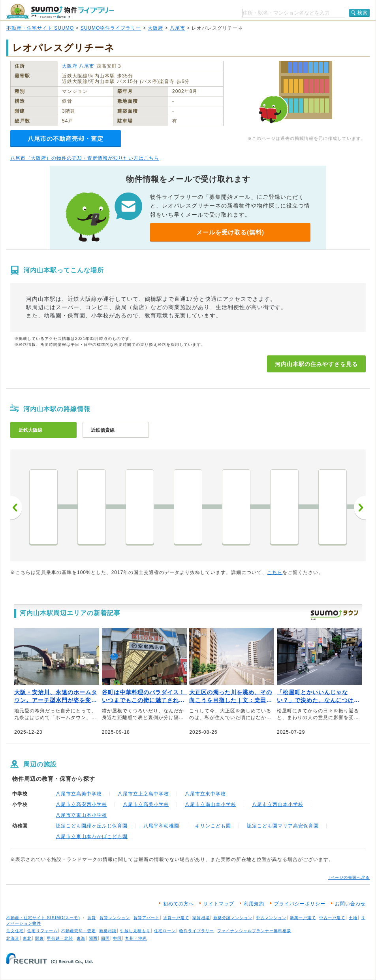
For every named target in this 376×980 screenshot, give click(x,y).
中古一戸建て (332, 918)
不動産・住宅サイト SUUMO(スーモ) (43, 918)
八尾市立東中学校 (205, 794)
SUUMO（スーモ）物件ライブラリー (60, 11)
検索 (363, 13)
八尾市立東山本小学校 (81, 815)
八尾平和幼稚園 (161, 826)
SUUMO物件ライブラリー (111, 28)
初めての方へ (179, 904)
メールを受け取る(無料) (230, 232)
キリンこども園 (213, 826)
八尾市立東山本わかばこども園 (92, 836)
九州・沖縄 (136, 938)
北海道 (13, 938)
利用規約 (254, 904)
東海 (81, 938)
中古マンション (271, 918)
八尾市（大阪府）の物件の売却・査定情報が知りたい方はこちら (85, 158)
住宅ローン (165, 931)
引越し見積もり (135, 931)
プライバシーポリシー (300, 904)
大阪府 (155, 28)
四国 (105, 938)
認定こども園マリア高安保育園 (283, 826)
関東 (39, 938)
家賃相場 (201, 918)
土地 (353, 918)
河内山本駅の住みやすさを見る (316, 364)
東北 (27, 938)
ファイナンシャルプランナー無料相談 (254, 931)
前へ (16, 508)
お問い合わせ (350, 904)
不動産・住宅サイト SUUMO (40, 28)
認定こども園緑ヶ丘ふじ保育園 (92, 826)
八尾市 (178, 28)
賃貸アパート (147, 918)
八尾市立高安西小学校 (81, 804)
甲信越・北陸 (60, 938)
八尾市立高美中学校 (79, 794)
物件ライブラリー (197, 931)
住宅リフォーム (42, 931)
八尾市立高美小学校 (146, 804)
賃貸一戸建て (176, 918)
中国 (117, 938)
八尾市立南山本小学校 (211, 804)
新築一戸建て (303, 918)
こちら (275, 572)
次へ (360, 508)
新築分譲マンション (233, 918)
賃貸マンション (115, 918)
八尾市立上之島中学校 (143, 794)
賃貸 (92, 918)
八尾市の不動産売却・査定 (66, 139)
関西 (93, 938)
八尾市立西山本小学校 (278, 804)
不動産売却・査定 (79, 931)
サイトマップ (219, 904)
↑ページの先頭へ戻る (349, 877)
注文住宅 (15, 931)
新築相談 (108, 931)
